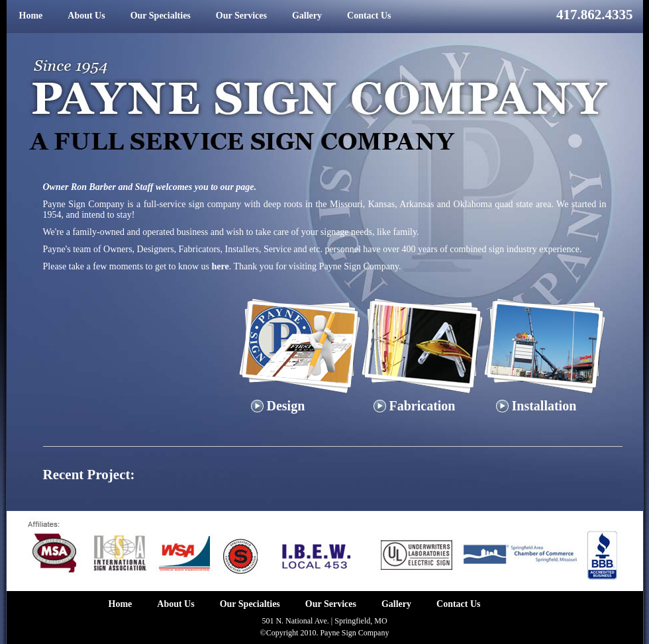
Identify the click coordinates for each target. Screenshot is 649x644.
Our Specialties (161, 16)
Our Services (241, 16)
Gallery (307, 16)
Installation (536, 406)
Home (31, 16)
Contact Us (369, 16)
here (221, 266)
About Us (86, 16)
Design (278, 406)
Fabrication (415, 406)
